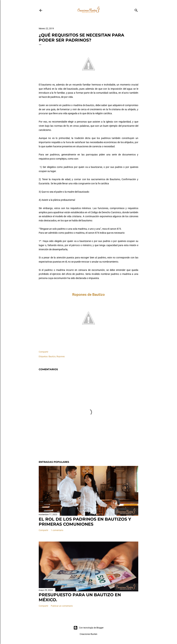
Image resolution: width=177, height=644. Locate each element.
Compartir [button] (43, 352)
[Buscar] (136, 10)
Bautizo (52, 357)
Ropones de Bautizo (88, 295)
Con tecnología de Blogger (88, 628)
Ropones (61, 357)
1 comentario (57, 530)
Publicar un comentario (62, 606)
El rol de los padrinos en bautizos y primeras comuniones (85, 522)
